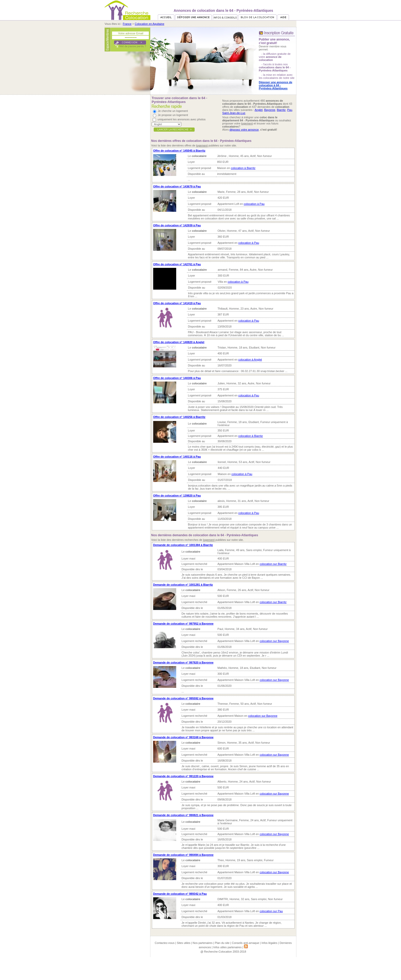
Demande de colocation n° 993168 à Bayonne (183, 737)
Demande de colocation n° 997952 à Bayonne (183, 624)
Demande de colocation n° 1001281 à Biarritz (183, 585)
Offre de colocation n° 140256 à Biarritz (179, 417)
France (127, 24)
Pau (290, 110)
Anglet (259, 110)
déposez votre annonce (244, 130)
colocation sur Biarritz (273, 564)
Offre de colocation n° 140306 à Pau (177, 378)
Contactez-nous (165, 943)
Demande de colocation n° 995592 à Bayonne (183, 698)
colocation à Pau (254, 204)
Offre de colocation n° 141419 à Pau (177, 303)
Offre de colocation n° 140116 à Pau (177, 457)
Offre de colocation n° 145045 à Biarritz (179, 151)
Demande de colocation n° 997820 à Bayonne (183, 662)
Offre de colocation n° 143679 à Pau (177, 186)
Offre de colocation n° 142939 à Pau (177, 225)
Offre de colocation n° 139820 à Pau (177, 496)
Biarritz (281, 110)
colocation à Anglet (250, 360)
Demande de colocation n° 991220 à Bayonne (183, 776)
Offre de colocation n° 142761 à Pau (177, 264)
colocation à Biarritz (243, 168)
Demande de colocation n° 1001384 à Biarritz (183, 545)
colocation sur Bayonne (274, 641)
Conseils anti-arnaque (245, 943)
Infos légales (269, 943)
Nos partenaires (203, 943)
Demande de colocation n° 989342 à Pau (180, 894)
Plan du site (222, 943)
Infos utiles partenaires (227, 947)
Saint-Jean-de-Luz (234, 113)
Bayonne (270, 110)
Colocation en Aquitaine (150, 24)
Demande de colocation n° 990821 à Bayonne (183, 815)
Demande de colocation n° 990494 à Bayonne (183, 855)
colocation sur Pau (271, 911)
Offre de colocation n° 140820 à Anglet (179, 342)
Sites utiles (183, 943)
